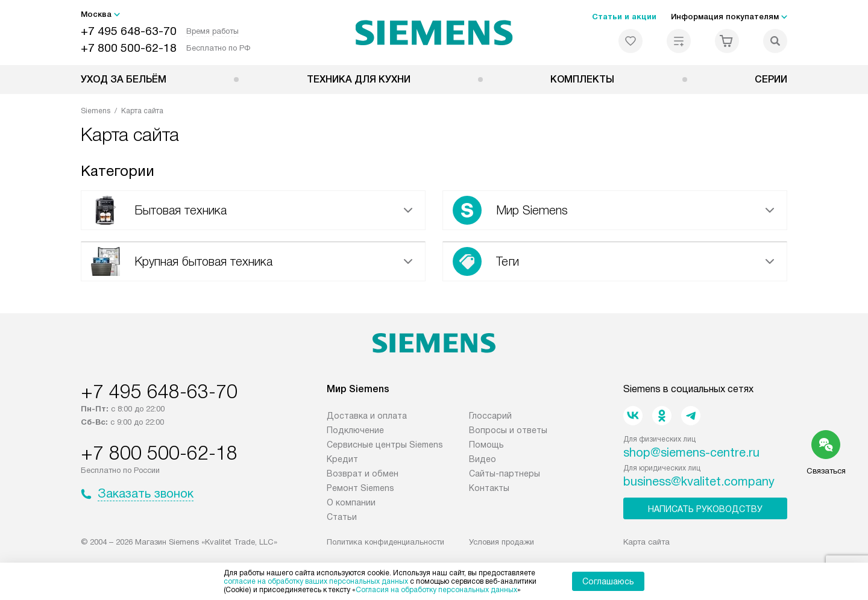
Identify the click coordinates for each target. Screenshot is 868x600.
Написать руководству (705, 509)
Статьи (342, 517)
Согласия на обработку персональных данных (436, 590)
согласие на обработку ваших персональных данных (316, 581)
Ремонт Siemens (360, 488)
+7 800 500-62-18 (129, 48)
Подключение (355, 430)
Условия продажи (502, 542)
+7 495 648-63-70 (129, 31)
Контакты (489, 488)
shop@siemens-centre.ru (691, 452)
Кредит (342, 459)
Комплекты (582, 79)
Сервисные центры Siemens (385, 445)
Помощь (486, 445)
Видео (483, 459)
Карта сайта (646, 542)
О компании (351, 502)
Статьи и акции (624, 17)
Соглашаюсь (608, 581)
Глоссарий (490, 416)
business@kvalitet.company (699, 481)
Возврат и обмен (363, 473)
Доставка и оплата (367, 416)
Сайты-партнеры (505, 473)
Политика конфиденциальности (385, 542)
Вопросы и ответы (508, 430)
